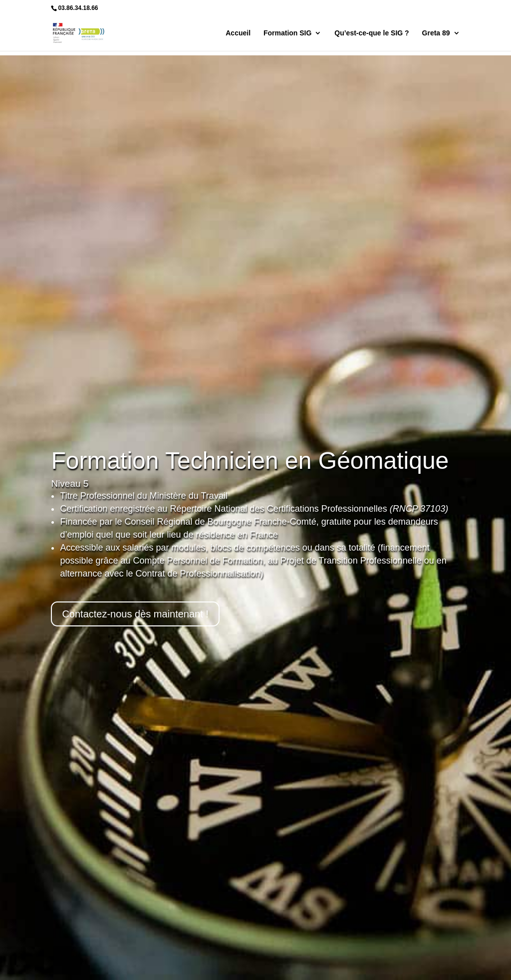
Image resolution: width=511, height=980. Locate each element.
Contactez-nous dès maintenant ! (135, 614)
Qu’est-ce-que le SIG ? (372, 33)
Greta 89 (436, 33)
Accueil (238, 33)
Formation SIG (287, 33)
